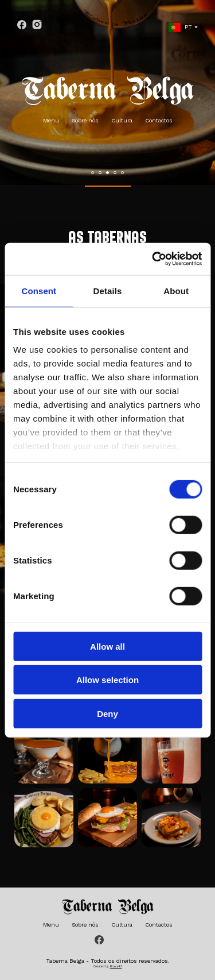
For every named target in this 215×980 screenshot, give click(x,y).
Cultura (122, 120)
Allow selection (107, 680)
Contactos (159, 120)
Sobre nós (85, 120)
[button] (93, 173)
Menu (51, 120)
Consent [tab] (39, 290)
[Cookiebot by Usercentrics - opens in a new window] (153, 259)
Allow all (107, 646)
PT (180, 28)
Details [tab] (108, 290)
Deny (107, 713)
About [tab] (176, 290)
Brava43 (116, 966)
